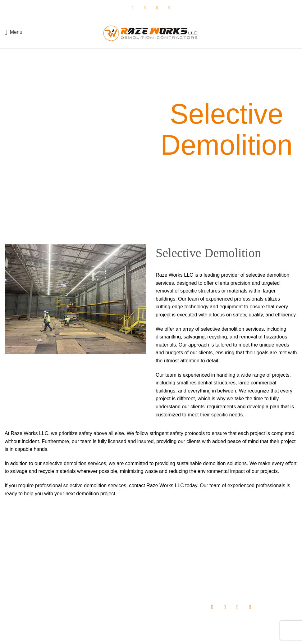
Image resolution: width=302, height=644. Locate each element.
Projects (113, 584)
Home (111, 552)
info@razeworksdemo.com (49, 591)
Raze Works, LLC (132, 635)
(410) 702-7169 (43, 579)
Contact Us (116, 595)
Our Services (118, 574)
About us (114, 563)
